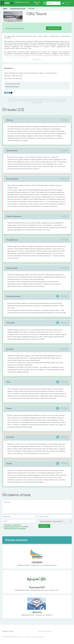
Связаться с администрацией (34, 637)
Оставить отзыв (54, 28)
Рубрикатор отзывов (22, 2)
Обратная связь (37, 3)
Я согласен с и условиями (16, 527)
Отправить (44, 526)
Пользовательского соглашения (15, 528)
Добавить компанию (45, 631)
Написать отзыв (68, 3)
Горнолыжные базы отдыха (18, 8)
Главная (5, 8)
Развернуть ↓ (37, 60)
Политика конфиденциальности (13, 637)
